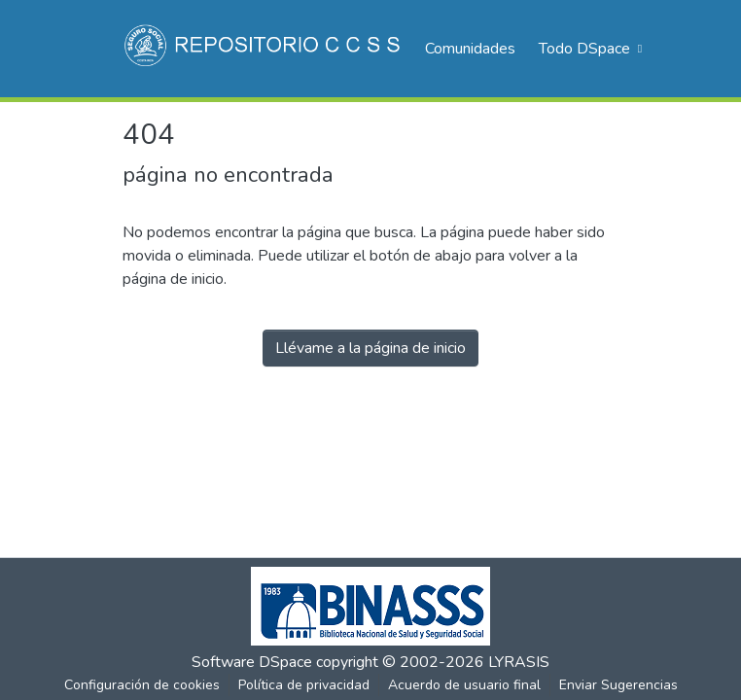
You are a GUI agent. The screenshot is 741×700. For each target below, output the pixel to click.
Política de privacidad (304, 685)
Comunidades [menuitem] (470, 49)
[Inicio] (264, 49)
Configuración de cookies (142, 685)
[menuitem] (588, 49)
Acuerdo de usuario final (464, 685)
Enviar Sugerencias (618, 685)
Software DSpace (252, 662)
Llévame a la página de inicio (370, 348)
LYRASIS (519, 662)
